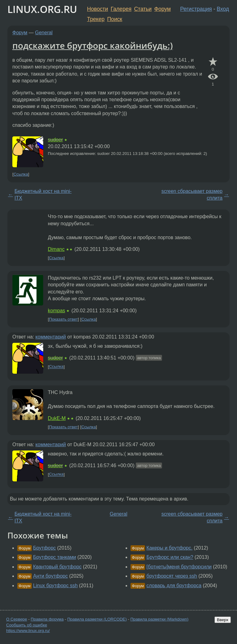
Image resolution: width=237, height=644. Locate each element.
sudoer (55, 140)
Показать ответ (64, 319)
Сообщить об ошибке (27, 625)
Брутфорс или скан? (170, 557)
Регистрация (196, 9)
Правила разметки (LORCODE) (97, 619)
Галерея (121, 9)
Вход (223, 9)
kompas (56, 311)
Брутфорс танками (54, 557)
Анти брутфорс (50, 576)
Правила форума (47, 619)
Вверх (223, 620)
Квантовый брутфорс (57, 567)
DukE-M (57, 418)
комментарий (51, 337)
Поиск (115, 19)
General (44, 33)
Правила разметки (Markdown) (159, 619)
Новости (98, 9)
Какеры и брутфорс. (170, 548)
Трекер (96, 19)
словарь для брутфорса (174, 586)
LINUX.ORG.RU (42, 9)
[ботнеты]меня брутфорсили (179, 567)
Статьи (143, 9)
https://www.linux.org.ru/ (28, 631)
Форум (162, 9)
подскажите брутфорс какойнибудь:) (93, 45)
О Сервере (17, 619)
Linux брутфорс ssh (55, 586)
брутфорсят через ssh (172, 576)
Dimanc (56, 249)
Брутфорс (44, 548)
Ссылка (21, 174)
